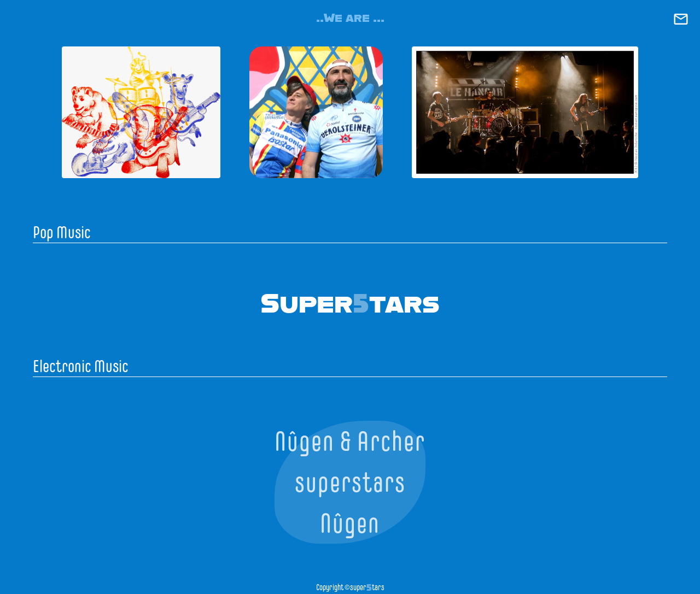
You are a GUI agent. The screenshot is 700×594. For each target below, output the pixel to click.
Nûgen (350, 523)
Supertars (350, 302)
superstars (350, 482)
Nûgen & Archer (350, 441)
